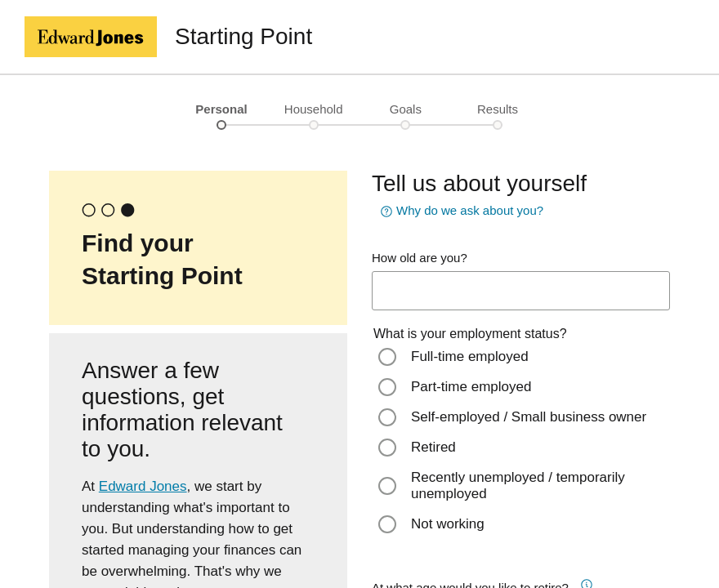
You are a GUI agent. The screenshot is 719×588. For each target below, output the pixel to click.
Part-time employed (471, 387)
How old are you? (420, 258)
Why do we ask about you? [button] (460, 212)
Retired (433, 447)
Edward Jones (143, 486)
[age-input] (521, 291)
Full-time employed (470, 356)
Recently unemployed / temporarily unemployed (518, 486)
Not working (448, 524)
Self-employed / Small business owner (529, 417)
